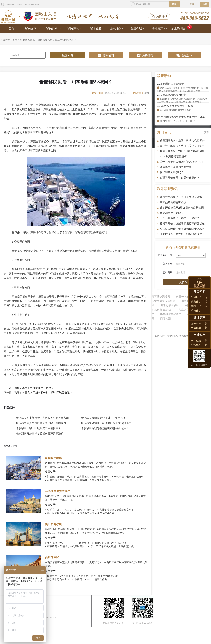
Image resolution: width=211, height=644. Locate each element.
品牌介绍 (138, 28)
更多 (207, 132)
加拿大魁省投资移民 (163, 301)
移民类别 (54, 28)
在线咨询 (187, 56)
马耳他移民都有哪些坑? (174, 202)
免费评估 (162, 16)
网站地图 (165, 318)
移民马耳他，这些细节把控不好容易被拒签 (185, 223)
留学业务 (96, 28)
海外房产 (159, 28)
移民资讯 (75, 28)
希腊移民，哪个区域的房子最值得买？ (38, 428)
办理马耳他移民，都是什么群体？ (180, 178)
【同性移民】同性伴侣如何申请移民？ (182, 234)
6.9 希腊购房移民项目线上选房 (175, 106)
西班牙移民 (52, 557)
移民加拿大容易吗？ (172, 172)
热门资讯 (164, 132)
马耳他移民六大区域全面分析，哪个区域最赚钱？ (43, 393)
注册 (205, 4)
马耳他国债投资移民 (58, 491)
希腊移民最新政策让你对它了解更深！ (103, 418)
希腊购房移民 (53, 458)
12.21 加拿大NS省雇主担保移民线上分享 (181, 117)
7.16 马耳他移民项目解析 (172, 95)
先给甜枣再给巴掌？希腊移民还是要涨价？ (41, 434)
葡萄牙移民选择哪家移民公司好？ (34, 388)
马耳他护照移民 (161, 296)
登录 (192, 4)
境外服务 (117, 28)
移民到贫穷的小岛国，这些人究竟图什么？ (185, 141)
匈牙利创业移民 (169, 305)
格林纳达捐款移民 (171, 314)
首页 (11, 28)
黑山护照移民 (53, 524)
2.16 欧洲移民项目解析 (170, 84)
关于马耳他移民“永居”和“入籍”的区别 (181, 162)
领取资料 (108, 56)
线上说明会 (182, 27)
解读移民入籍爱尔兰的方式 (176, 167)
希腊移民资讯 (27, 40)
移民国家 (33, 28)
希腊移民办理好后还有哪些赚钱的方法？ (105, 428)
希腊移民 (83, 114)
